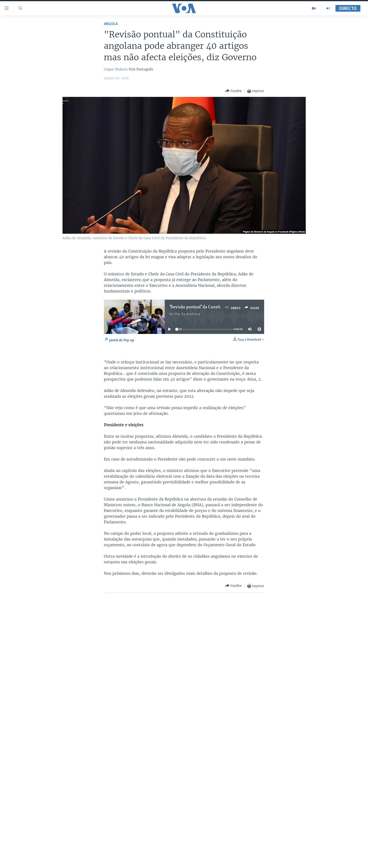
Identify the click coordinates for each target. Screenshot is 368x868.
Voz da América (187, 314)
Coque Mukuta (116, 69)
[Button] (233, 91)
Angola (111, 24)
